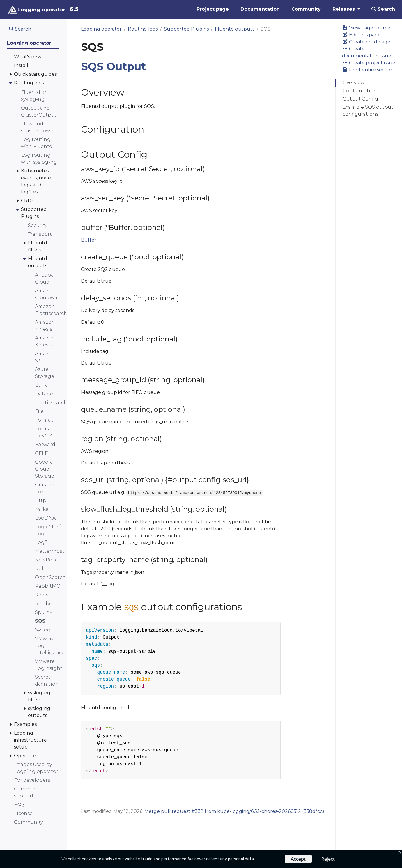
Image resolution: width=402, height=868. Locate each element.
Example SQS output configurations (368, 111)
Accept (298, 859)
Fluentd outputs (235, 29)
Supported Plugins (186, 29)
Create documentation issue (367, 52)
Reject (328, 859)
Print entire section (368, 70)
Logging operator (101, 29)
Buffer (89, 240)
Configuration (360, 91)
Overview (354, 83)
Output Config (360, 99)
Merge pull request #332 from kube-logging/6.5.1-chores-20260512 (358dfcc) (234, 811)
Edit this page (361, 35)
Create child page (366, 42)
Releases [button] (344, 9)
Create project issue (369, 63)
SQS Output (113, 66)
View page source (366, 28)
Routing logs (143, 29)
